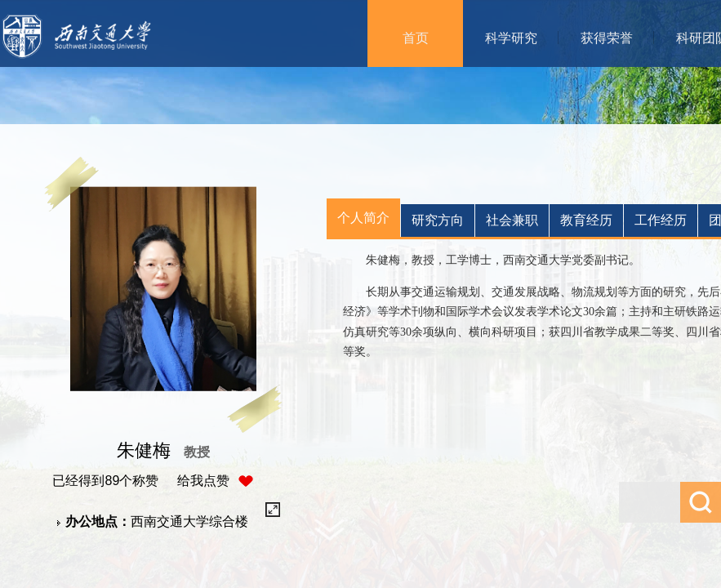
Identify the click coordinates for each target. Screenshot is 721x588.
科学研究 (511, 38)
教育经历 (586, 220)
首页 (416, 38)
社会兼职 (512, 220)
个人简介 (363, 218)
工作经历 (661, 220)
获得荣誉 (607, 38)
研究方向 (438, 220)
